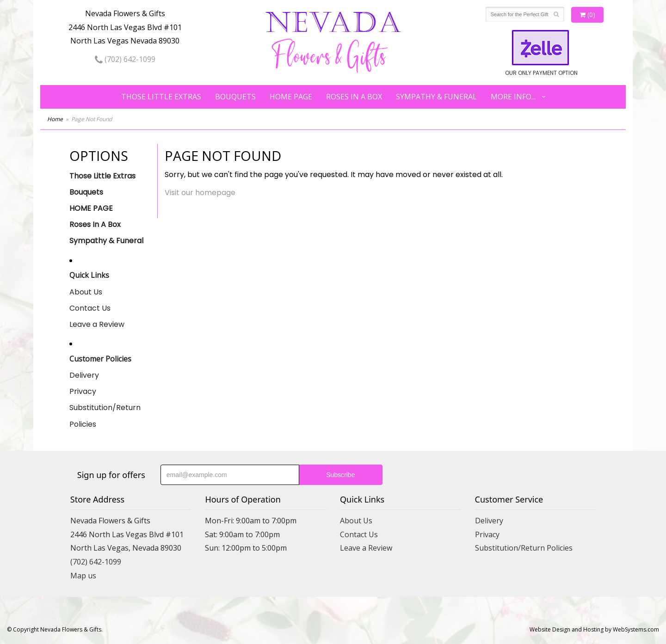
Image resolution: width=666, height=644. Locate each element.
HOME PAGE (291, 97)
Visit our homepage (200, 193)
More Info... (513, 97)
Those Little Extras (161, 97)
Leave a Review (97, 324)
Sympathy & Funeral (436, 97)
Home (55, 119)
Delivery (84, 375)
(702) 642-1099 (125, 59)
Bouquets (235, 97)
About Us (86, 292)
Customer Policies (100, 359)
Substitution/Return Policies (105, 416)
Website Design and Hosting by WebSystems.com (594, 629)
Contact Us (90, 308)
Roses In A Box (354, 97)
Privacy (83, 391)
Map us (83, 576)
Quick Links (89, 275)
